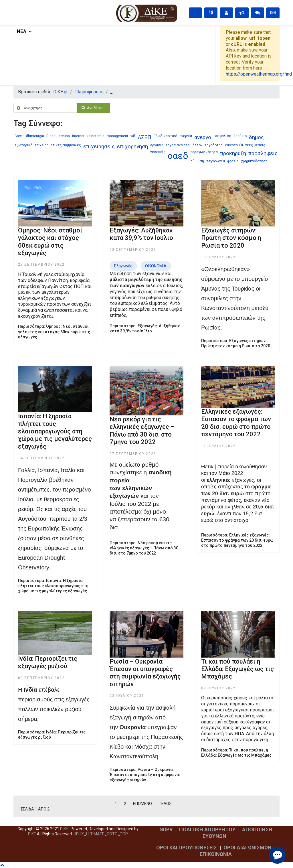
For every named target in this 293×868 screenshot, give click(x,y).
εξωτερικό (23, 145)
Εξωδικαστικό (165, 136)
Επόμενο (142, 804)
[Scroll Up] (100, 834)
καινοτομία (234, 145)
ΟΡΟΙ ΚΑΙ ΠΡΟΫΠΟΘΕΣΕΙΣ (187, 848)
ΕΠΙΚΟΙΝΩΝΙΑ (216, 854)
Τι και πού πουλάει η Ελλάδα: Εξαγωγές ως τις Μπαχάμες (237, 669)
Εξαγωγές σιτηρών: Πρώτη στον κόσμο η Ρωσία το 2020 (231, 238)
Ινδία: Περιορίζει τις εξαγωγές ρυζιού (48, 662)
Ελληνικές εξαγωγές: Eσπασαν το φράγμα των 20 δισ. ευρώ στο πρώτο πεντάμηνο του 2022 (236, 423)
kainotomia (96, 136)
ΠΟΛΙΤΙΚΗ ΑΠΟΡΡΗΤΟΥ (207, 829)
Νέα (22, 31)
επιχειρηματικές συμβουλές (58, 145)
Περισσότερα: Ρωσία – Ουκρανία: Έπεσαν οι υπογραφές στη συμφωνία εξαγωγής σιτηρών (145, 775)
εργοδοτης (214, 145)
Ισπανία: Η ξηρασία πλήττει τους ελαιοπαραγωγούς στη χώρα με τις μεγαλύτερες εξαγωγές (55, 431)
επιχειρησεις (99, 147)
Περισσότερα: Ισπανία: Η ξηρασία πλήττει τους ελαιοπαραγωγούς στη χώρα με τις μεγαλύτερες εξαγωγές (53, 586)
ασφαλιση (223, 136)
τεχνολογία (216, 161)
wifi (133, 136)
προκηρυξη (233, 153)
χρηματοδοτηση (254, 161)
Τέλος (165, 804)
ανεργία (186, 136)
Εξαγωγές (123, 266)
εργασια (157, 145)
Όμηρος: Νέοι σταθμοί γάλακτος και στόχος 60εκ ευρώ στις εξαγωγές (50, 242)
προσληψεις (263, 153)
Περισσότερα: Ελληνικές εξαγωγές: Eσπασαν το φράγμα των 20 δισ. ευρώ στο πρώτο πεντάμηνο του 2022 (237, 540)
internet (78, 136)
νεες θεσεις (255, 145)
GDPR (166, 829)
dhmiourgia (35, 136)
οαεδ (178, 156)
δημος (256, 137)
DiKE (65, 829)
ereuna (64, 136)
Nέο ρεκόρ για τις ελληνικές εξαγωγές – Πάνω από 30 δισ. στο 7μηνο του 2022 (142, 431)
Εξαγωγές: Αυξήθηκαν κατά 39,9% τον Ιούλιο (141, 234)
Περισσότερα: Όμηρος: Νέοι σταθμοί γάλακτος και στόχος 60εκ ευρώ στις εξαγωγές (54, 332)
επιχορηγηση (132, 147)
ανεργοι (204, 137)
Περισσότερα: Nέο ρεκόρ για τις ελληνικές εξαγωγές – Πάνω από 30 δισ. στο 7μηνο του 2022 (144, 548)
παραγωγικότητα (204, 152)
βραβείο (240, 136)
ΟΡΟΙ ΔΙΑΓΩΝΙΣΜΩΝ (248, 848)
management (117, 136)
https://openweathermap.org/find (259, 74)
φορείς (233, 161)
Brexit (19, 136)
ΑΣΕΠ (145, 137)
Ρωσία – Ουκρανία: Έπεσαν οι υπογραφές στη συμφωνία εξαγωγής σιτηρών (145, 673)
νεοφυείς (158, 152)
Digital (51, 136)
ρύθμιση (197, 161)
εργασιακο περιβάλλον (184, 145)
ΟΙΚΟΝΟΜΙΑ (156, 266)
